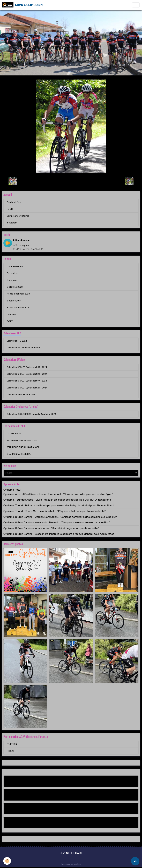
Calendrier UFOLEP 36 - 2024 (21, 395)
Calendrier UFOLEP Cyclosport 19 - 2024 (27, 381)
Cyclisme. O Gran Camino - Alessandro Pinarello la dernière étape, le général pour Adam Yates (59, 534)
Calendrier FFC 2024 (17, 341)
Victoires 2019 (14, 301)
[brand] (23, 5)
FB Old (10, 209)
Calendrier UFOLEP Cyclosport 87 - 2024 (27, 367)
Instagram (12, 223)
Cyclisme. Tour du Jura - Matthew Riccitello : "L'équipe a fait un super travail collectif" (55, 511)
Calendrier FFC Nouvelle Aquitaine (24, 348)
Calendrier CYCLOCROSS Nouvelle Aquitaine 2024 (31, 414)
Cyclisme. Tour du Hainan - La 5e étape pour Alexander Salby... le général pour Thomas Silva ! (58, 506)
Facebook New (14, 202)
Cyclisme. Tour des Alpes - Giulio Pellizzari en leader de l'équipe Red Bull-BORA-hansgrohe (57, 500)
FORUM (10, 751)
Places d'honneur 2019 (18, 308)
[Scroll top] (135, 861)
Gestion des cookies (71, 864)
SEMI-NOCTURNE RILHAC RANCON (23, 447)
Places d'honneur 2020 (18, 294)
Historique (12, 280)
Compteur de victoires (18, 216)
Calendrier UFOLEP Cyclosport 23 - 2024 (27, 374)
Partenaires (12, 273)
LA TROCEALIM (14, 433)
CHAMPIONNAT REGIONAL (19, 454)
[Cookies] (7, 861)
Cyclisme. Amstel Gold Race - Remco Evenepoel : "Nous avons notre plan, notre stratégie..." (58, 494)
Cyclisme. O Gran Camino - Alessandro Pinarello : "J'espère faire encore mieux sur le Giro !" (57, 523)
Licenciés (11, 315)
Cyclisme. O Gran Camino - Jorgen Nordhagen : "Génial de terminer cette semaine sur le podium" (61, 517)
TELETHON (12, 744)
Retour (71, 181)
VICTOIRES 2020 (15, 287)
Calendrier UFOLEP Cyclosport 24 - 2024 (27, 388)
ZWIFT (10, 321)
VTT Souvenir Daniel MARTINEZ (22, 440)
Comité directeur (15, 266)
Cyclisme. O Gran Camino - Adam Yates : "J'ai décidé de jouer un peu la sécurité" (51, 528)
